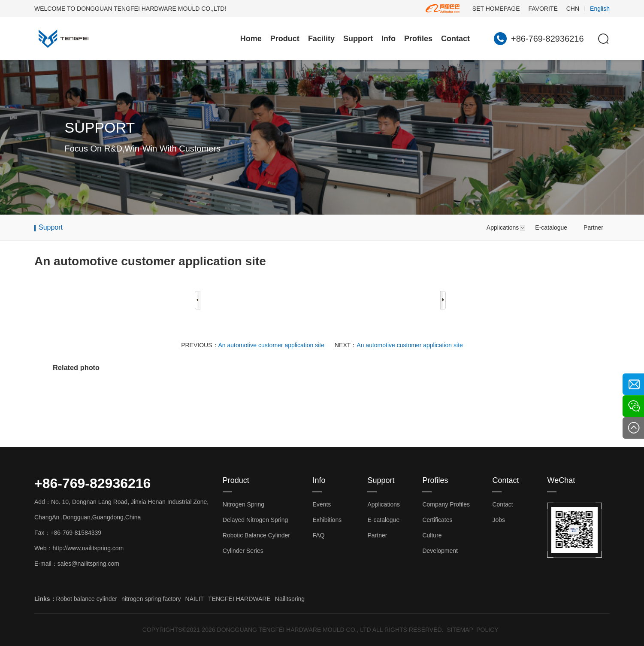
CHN (573, 9)
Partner (593, 227)
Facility (321, 39)
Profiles (418, 39)
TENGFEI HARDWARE (239, 599)
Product (285, 39)
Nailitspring (290, 599)
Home (251, 39)
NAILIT (195, 599)
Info (389, 39)
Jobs (499, 520)
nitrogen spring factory (151, 599)
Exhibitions (327, 520)
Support (358, 39)
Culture (432, 535)
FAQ (318, 535)
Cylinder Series (243, 551)
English (600, 9)
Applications (503, 227)
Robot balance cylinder (87, 599)
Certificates (437, 520)
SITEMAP (460, 630)
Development (440, 551)
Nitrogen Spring (243, 504)
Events (322, 504)
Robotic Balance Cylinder (256, 535)
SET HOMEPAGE (496, 9)
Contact (455, 39)
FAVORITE (543, 9)
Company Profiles (446, 504)
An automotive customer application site (271, 345)
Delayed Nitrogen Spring (255, 520)
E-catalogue (551, 227)
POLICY (487, 630)
